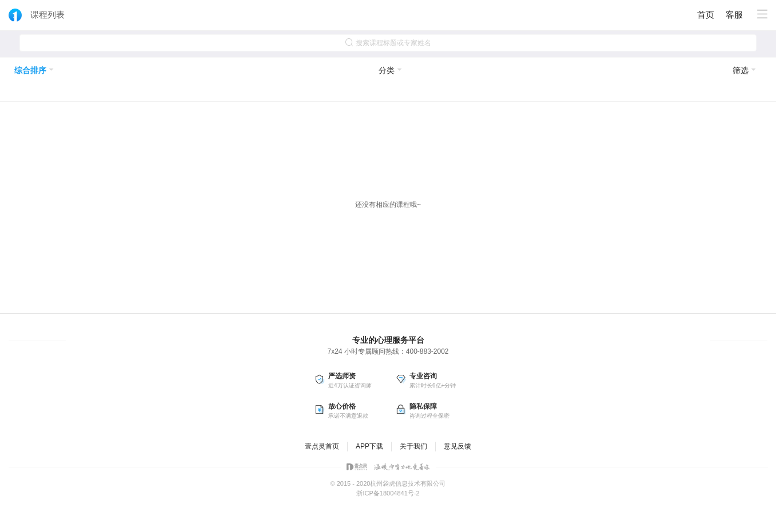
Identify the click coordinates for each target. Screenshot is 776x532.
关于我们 (413, 446)
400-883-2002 (427, 351)
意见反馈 (457, 446)
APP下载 (369, 446)
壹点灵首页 (322, 446)
